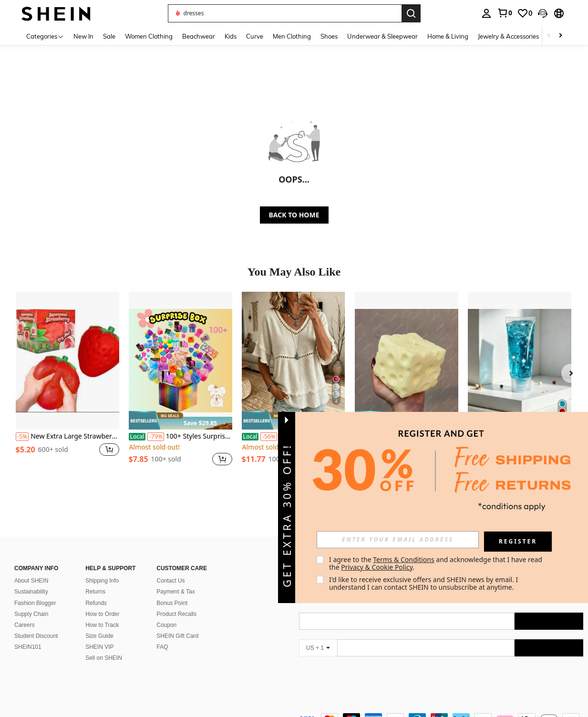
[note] (181, 420)
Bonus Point (172, 603)
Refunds (96, 603)
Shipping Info (102, 581)
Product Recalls (176, 614)
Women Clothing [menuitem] (149, 36)
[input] (398, 540)
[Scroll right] (560, 36)
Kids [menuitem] (231, 36)
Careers (25, 625)
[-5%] (22, 437)
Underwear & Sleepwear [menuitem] (382, 36)
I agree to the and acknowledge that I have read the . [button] (437, 563)
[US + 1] (318, 648)
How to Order (102, 614)
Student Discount (36, 636)
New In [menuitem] (83, 36)
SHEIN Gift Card (177, 636)
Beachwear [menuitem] (199, 36)
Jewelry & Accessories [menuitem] (508, 36)
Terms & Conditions (404, 559)
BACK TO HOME (294, 215)
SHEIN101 (28, 647)
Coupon (166, 625)
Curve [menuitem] (255, 36)
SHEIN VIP (99, 647)
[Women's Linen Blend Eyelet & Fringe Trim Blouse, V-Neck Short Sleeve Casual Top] (294, 361)
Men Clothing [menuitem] (292, 36)
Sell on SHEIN (104, 658)
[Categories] (45, 36)
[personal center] (486, 13)
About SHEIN (31, 581)
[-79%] (156, 437)
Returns (95, 592)
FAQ (162, 647)
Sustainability (31, 592)
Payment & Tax (175, 592)
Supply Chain (31, 614)
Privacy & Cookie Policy (377, 567)
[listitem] (67, 384)
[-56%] (269, 437)
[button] (543, 13)
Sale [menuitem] (109, 36)
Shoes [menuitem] (329, 36)
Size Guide (99, 636)
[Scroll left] (549, 36)
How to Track (102, 625)
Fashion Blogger (35, 603)
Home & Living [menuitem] (448, 36)
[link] (505, 13)
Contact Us (170, 581)
